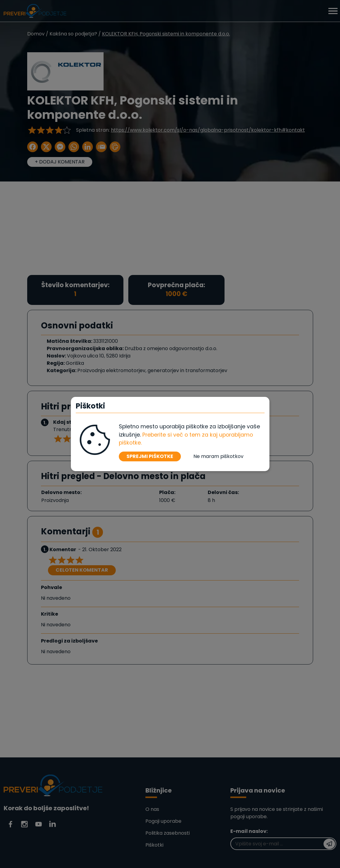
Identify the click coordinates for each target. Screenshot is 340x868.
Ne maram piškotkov (218, 456)
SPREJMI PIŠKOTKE (150, 456)
